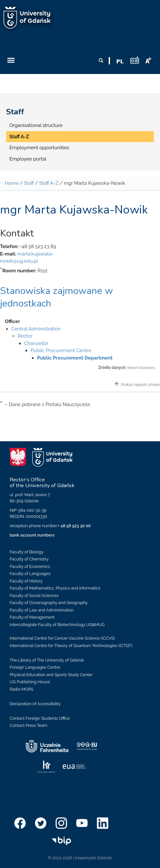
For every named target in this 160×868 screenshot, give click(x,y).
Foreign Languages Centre (35, 667)
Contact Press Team (29, 725)
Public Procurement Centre (61, 350)
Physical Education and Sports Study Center (51, 675)
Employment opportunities (39, 148)
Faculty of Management (32, 617)
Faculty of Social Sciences (34, 596)
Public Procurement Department (75, 358)
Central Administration (36, 329)
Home (12, 183)
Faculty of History (26, 581)
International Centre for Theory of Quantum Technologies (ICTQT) (71, 646)
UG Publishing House (30, 682)
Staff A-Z (19, 137)
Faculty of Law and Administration (42, 610)
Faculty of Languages (30, 574)
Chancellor (36, 343)
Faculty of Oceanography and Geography (49, 603)
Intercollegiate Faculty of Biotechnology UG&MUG (57, 625)
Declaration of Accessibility (35, 704)
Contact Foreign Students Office (40, 718)
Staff (15, 112)
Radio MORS (22, 689)
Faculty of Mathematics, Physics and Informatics (55, 588)
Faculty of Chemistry (29, 559)
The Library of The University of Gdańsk (47, 660)
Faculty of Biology (27, 552)
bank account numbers (32, 535)
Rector (25, 336)
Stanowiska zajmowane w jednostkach (56, 297)
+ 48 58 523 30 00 (74, 526)
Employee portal (28, 159)
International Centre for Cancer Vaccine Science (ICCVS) (62, 638)
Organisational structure (36, 125)
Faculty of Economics (30, 566)
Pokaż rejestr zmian (137, 384)
